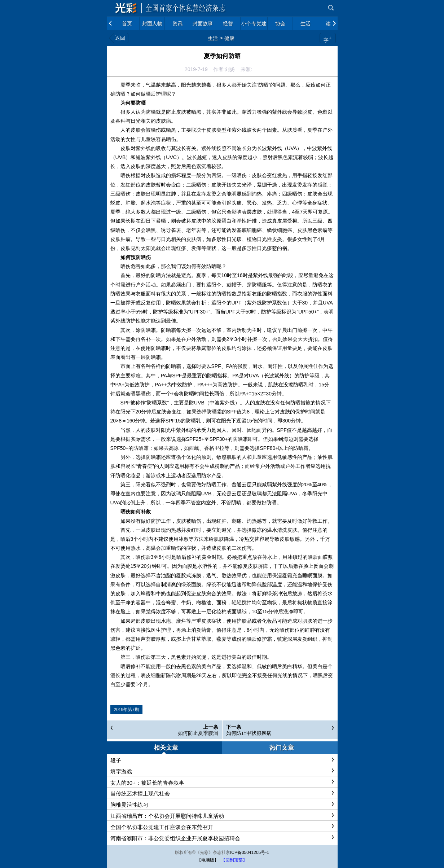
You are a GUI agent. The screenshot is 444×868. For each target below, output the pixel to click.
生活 (213, 38)
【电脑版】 (208, 860)
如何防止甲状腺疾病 (249, 733)
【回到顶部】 (234, 860)
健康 (229, 38)
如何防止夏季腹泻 (198, 733)
